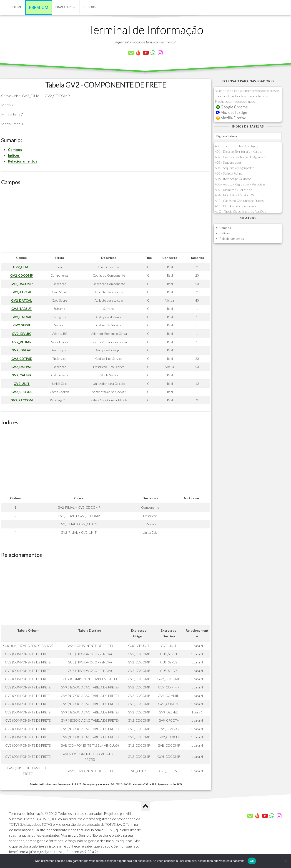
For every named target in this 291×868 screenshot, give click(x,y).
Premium (39, 8)
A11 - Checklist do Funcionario (236, 206)
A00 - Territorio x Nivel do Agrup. (237, 146)
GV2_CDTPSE (22, 359)
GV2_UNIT (22, 384)
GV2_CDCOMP (22, 275)
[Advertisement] (106, 220)
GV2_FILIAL (21, 267)
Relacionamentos (23, 161)
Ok (252, 861)
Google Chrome (232, 107)
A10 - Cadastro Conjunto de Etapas (239, 201)
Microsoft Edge (232, 112)
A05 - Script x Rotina (229, 173)
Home (17, 7)
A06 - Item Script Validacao (233, 179)
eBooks (89, 7)
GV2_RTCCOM (22, 400)
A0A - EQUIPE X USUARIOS (234, 195)
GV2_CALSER (21, 375)
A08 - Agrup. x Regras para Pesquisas (240, 184)
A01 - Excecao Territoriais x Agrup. (238, 151)
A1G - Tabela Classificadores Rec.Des (240, 211)
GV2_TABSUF (21, 309)
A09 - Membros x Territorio (234, 190)
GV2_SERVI (22, 325)
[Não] (285, 861)
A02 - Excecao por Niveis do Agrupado (241, 157)
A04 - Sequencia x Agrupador (234, 168)
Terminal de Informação (145, 30)
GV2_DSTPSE (21, 367)
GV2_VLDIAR (22, 342)
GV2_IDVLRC (22, 334)
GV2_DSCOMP (22, 284)
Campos (15, 149)
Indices (14, 155)
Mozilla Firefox (231, 118)
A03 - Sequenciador (228, 162)
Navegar (63, 7)
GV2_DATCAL (21, 300)
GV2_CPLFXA (21, 392)
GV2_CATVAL (22, 317)
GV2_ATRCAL (22, 292)
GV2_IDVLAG (22, 350)
